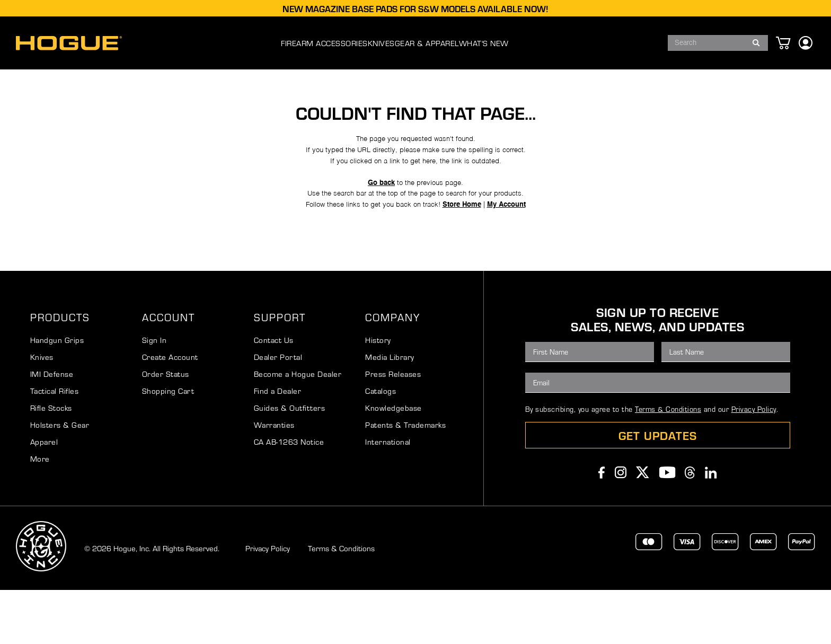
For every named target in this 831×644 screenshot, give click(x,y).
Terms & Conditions (668, 463)
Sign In (154, 394)
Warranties (274, 479)
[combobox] (718, 43)
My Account (516, 247)
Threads (690, 526)
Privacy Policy (754, 463)
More (40, 513)
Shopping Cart (168, 445)
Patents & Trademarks (405, 479)
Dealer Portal (278, 411)
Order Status (166, 428)
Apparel (44, 496)
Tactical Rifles (55, 445)
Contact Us (274, 394)
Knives (42, 411)
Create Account (170, 411)
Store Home (467, 247)
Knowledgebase (394, 462)
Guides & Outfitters (290, 462)
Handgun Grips (57, 394)
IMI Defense (52, 428)
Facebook (602, 526)
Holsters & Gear (60, 479)
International (388, 496)
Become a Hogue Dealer (298, 428)
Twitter (643, 526)
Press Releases (393, 428)
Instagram (621, 526)
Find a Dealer (278, 445)
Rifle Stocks (51, 462)
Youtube (668, 526)
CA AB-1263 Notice (289, 496)
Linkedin (711, 526)
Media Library (390, 411)
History (378, 394)
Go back (378, 220)
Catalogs (381, 445)
